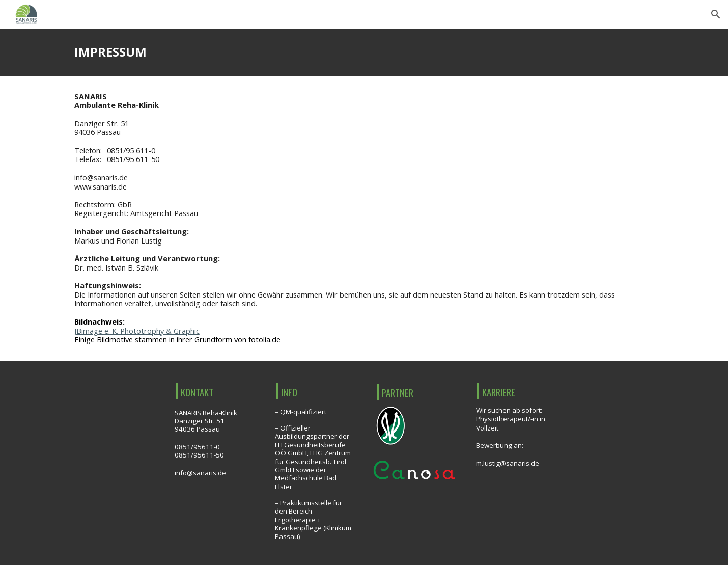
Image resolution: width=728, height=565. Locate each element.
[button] (716, 14)
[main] (364, 52)
